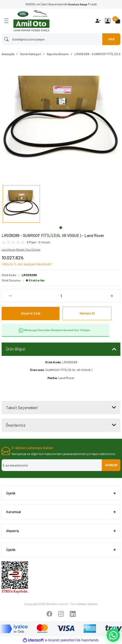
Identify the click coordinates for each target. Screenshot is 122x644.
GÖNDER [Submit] (111, 465)
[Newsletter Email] (61, 465)
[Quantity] (61, 296)
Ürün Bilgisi (16, 349)
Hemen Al (87, 313)
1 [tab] (61, 228)
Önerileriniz (16, 425)
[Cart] (118, 21)
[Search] (61, 39)
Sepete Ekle (31, 313)
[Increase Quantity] (112, 296)
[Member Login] (108, 21)
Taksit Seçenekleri (22, 408)
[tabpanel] (21, 205)
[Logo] (31, 21)
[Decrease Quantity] (10, 296)
